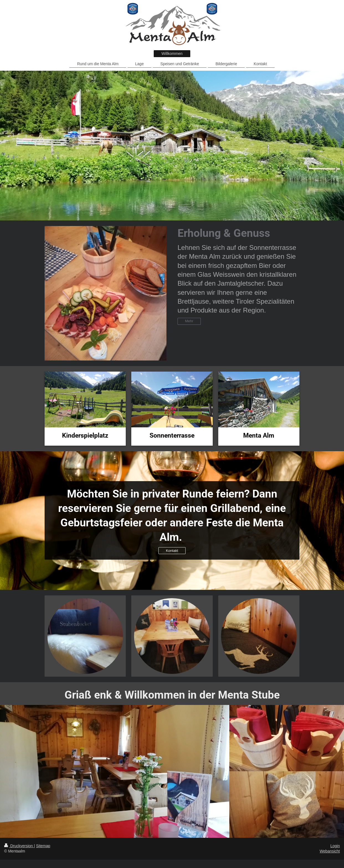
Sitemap (43, 846)
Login (335, 846)
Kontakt (172, 551)
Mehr (189, 321)
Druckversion (19, 846)
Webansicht (330, 851)
